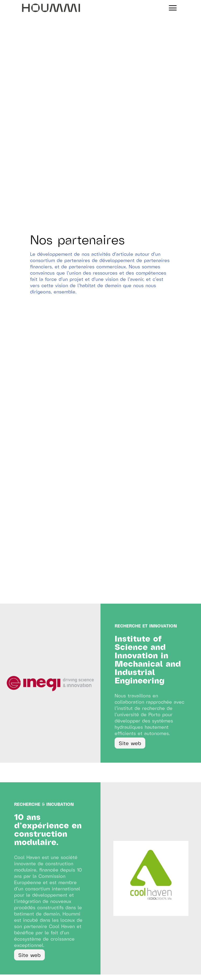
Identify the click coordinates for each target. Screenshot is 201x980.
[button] (173, 8)
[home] (51, 8)
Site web (130, 743)
